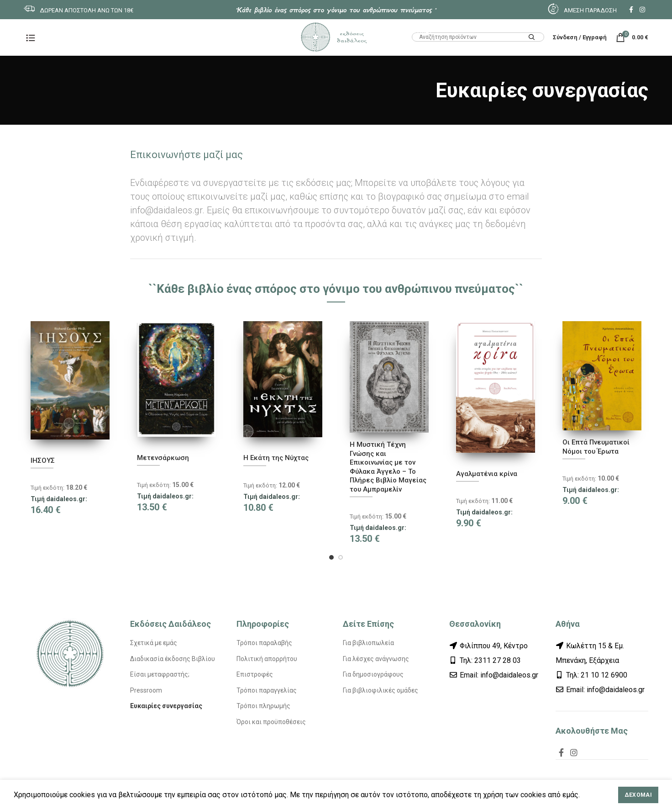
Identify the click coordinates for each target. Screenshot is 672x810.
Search (531, 38)
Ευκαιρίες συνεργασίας (166, 706)
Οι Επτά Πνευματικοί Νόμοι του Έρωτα (596, 447)
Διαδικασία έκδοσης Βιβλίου (173, 659)
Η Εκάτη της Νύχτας (276, 458)
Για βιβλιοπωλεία (368, 643)
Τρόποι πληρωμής (263, 706)
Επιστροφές (255, 674)
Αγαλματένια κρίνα (487, 474)
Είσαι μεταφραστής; (160, 674)
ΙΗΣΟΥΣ (43, 461)
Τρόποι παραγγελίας (267, 690)
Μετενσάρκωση (163, 458)
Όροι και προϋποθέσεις (271, 722)
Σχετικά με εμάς (154, 643)
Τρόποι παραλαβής (264, 643)
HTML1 (422, 31)
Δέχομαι (638, 795)
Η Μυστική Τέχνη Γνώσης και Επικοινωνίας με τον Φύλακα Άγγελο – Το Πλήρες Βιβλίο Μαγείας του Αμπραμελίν (388, 467)
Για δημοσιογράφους (373, 674)
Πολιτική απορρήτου (267, 659)
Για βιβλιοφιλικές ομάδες (381, 690)
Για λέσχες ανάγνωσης (376, 659)
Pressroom (146, 690)
